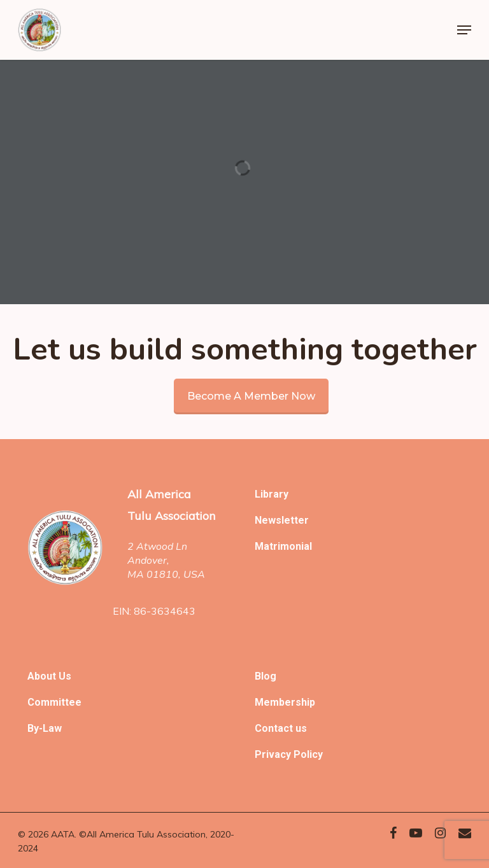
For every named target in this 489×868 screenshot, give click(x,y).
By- (35, 728)
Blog (266, 676)
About (43, 676)
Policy (308, 754)
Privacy (274, 754)
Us (65, 676)
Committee (54, 702)
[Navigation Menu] (464, 30)
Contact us (281, 728)
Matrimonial (283, 546)
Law (52, 728)
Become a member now (251, 396)
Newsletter (282, 520)
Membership (285, 702)
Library (272, 494)
